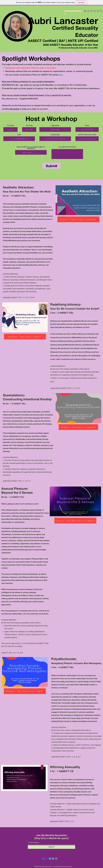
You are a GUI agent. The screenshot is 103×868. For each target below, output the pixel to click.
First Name (10, 126)
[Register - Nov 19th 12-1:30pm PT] (78, 427)
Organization (55, 126)
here (61, 75)
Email (19, 135)
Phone (87, 126)
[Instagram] (88, 11)
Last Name (29, 126)
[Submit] (51, 166)
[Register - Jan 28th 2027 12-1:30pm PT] (75, 521)
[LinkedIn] (95, 11)
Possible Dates (55, 135)
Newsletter (15, 109)
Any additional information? (67, 147)
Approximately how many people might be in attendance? (31, 148)
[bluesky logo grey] (85, 11)
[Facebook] (92, 11)
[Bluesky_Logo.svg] (44, 859)
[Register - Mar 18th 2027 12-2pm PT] (25, 691)
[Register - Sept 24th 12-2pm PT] (25, 337)
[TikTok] (101, 11)
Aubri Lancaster (63, 21)
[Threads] (98, 11)
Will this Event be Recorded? (87, 135)
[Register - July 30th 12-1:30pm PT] (78, 219)
